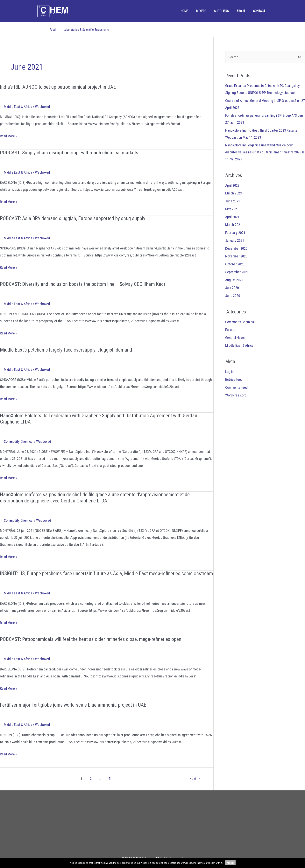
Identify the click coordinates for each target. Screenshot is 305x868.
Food (53, 30)
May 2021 (232, 209)
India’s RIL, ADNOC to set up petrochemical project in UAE (58, 87)
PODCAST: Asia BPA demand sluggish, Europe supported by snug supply (73, 218)
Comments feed (236, 387)
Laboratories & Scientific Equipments (86, 30)
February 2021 (235, 233)
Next (195, 779)
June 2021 (233, 201)
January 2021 (235, 240)
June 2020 (233, 296)
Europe (230, 330)
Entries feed (234, 379)
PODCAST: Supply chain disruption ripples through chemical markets (69, 153)
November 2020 (236, 256)
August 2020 (234, 280)
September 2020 (237, 272)
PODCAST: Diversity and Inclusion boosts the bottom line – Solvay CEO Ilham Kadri (83, 284)
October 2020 (235, 264)
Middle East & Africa (18, 107)
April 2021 (232, 217)
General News (235, 338)
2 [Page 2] (91, 779)
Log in (229, 372)
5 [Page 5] (110, 779)
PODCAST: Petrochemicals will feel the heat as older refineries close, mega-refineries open (91, 639)
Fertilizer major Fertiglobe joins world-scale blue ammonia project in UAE (73, 705)
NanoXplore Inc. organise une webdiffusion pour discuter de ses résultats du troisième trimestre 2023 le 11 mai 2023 (265, 152)
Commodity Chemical (19, 441)
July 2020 (232, 288)
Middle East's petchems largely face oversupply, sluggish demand (66, 350)
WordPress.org (236, 395)
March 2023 (234, 193)
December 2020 (236, 248)
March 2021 (234, 225)
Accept (230, 863)
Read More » (9, 136)
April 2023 (232, 185)
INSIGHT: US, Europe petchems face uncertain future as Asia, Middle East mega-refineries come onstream (106, 573)
